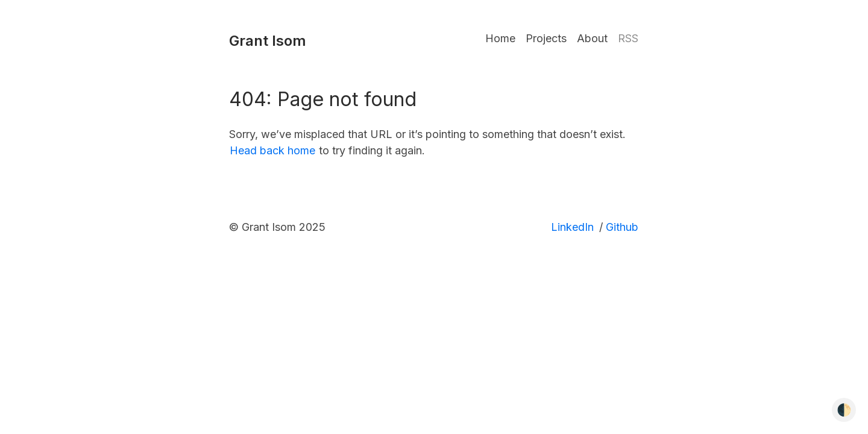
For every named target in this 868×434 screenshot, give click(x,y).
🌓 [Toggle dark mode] (844, 410)
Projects (546, 38)
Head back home (272, 150)
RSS (628, 38)
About (592, 38)
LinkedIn (572, 227)
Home (500, 38)
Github (622, 227)
